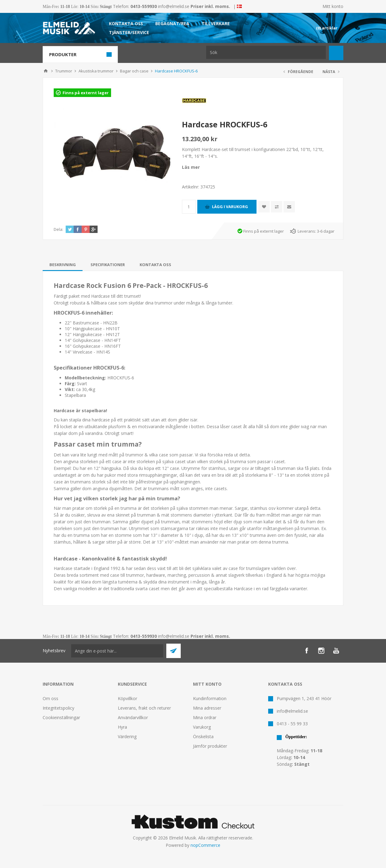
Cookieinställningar (61, 717)
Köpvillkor (127, 698)
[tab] (63, 265)
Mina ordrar (205, 717)
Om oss (50, 698)
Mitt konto (333, 6)
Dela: (58, 229)
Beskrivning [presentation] (63, 265)
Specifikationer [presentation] (108, 265)
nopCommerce (205, 845)
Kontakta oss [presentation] (155, 265)
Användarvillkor (133, 717)
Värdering (127, 736)
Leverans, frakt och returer (144, 708)
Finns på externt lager (86, 93)
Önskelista (203, 736)
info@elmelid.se (174, 6)
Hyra (122, 727)
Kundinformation (210, 698)
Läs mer (191, 167)
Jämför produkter (210, 746)
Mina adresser (207, 708)
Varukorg (202, 727)
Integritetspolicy (58, 708)
